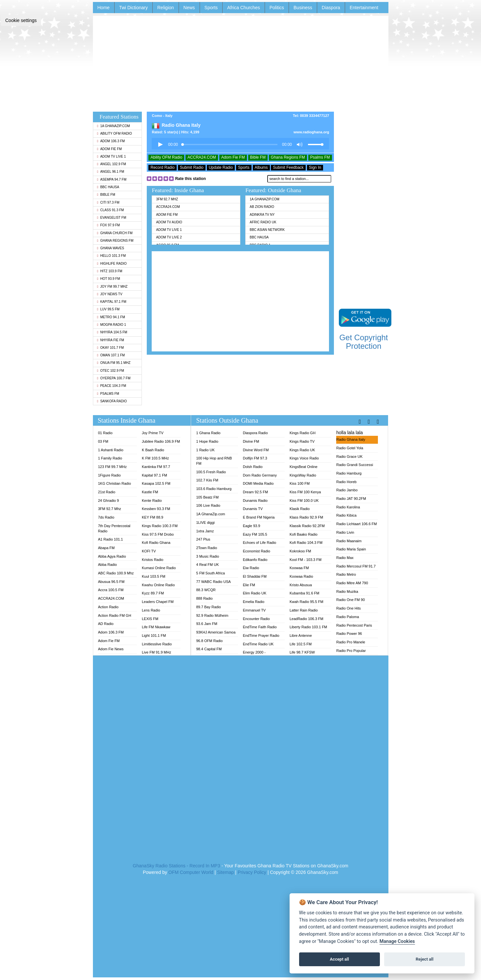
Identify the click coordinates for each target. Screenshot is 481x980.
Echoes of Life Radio (260, 543)
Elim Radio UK (255, 593)
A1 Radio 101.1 (111, 539)
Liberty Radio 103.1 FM (308, 627)
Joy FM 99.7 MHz (112, 287)
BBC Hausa (108, 187)
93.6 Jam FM (207, 624)
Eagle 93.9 (252, 526)
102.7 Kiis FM (207, 480)
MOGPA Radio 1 (112, 325)
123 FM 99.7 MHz (112, 467)
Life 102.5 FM (301, 644)
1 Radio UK (205, 450)
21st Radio (107, 492)
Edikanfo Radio (255, 560)
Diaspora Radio (255, 433)
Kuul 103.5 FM (154, 576)
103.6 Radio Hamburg (214, 489)
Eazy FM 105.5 (255, 534)
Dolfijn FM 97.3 (255, 458)
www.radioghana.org (311, 132)
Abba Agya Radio (112, 556)
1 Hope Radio (207, 441)
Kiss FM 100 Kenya (305, 492)
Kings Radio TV (302, 441)
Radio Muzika (347, 591)
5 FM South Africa (210, 573)
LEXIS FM (150, 619)
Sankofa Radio (112, 401)
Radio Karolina (348, 507)
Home (104, 8)
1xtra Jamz (205, 531)
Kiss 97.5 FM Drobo (158, 534)
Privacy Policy (252, 872)
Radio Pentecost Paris (354, 625)
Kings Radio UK (302, 450)
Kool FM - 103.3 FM (306, 560)
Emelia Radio (254, 602)
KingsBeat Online (304, 467)
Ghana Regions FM (115, 241)
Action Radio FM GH (115, 615)
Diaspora (331, 8)
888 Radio (204, 598)
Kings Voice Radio (304, 458)
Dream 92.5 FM (255, 492)
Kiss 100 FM (300, 483)
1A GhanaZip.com (114, 126)
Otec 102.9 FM (111, 371)
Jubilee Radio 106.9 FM (161, 441)
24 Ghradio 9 (109, 501)
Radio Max (345, 558)
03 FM (103, 441)
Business (303, 8)
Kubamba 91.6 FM (305, 593)
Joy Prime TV (153, 433)
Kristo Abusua (301, 585)
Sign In (315, 167)
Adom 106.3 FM (111, 141)
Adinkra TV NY (262, 215)
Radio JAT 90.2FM (351, 499)
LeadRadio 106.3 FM (306, 619)
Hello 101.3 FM (111, 256)
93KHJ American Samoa (216, 632)
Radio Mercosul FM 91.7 (356, 566)
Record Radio (162, 167)
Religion (166, 8)
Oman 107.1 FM (111, 355)
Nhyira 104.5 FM (112, 332)
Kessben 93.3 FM (156, 509)
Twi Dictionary (133, 8)
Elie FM (249, 585)
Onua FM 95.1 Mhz (114, 363)
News (189, 8)
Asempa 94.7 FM (112, 179)
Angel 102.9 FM (112, 164)
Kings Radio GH (303, 433)
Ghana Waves (111, 248)
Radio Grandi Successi (355, 465)
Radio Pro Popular (351, 651)
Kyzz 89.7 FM (153, 593)
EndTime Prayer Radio (261, 635)
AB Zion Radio (262, 207)
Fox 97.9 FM (109, 225)
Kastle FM (150, 492)
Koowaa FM (299, 568)
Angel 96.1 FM (111, 172)
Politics (277, 8)
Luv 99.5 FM (109, 309)
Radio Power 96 (349, 634)
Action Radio (108, 607)
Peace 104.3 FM (112, 386)
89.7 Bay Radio (208, 607)
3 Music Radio (208, 556)
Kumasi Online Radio (159, 568)
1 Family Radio (110, 458)
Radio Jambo (347, 490)
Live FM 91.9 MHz (156, 652)
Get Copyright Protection (363, 342)
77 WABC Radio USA (213, 582)
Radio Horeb (346, 482)
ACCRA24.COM (202, 157)
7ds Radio (106, 517)
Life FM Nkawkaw (156, 627)
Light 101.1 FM (154, 635)
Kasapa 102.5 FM (156, 483)
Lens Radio (151, 610)
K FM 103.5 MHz (155, 458)
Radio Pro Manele (351, 642)
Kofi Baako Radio (304, 534)
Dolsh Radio (253, 467)
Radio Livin (345, 532)
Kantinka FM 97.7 (156, 467)
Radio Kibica (346, 515)
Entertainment (364, 8)
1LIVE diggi (205, 523)
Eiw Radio (251, 568)
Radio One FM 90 (350, 600)
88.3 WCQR (206, 590)
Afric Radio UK (263, 222)
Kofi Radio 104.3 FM (306, 543)
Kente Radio (152, 501)
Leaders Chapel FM (158, 602)
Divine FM (251, 441)
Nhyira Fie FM (111, 340)
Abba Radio (108, 565)
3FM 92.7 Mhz (167, 199)
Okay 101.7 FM (111, 348)
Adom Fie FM (109, 149)
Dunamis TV (253, 509)
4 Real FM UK (207, 565)
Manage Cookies (397, 941)
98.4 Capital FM (209, 649)
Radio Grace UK (349, 457)
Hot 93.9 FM (109, 279)
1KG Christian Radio (115, 483)
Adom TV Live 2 (169, 237)
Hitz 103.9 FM (110, 271)
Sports (211, 8)
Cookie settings (21, 20)
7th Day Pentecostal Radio (114, 528)
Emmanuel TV (254, 610)
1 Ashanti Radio (111, 450)
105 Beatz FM (207, 497)
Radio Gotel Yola (350, 448)
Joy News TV (110, 294)
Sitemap (225, 872)
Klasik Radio (300, 509)
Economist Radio (257, 551)
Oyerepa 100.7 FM (114, 378)
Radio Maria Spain (351, 549)
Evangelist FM (112, 218)
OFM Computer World (191, 872)
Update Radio (221, 167)
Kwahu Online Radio (158, 585)
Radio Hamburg (349, 473)
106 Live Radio (208, 505)
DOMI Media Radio (258, 483)
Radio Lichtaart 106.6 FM (357, 524)
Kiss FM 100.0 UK (304, 501)
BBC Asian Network (267, 230)
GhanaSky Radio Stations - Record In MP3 (176, 866)
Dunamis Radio (255, 501)
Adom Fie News (111, 649)
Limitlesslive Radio (157, 644)
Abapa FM (107, 548)
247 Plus (203, 539)
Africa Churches (244, 8)
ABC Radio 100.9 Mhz (116, 573)
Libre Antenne (301, 635)
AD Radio (106, 624)
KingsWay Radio (303, 475)
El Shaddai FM (255, 576)
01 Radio (105, 433)
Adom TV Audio (169, 222)
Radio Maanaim (349, 541)
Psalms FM (108, 394)
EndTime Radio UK (258, 644)
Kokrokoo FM (300, 551)
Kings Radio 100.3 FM (160, 526)
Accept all (339, 959)
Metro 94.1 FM (111, 317)
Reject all (425, 959)
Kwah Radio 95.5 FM (306, 602)
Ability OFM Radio (115, 134)
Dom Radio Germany (260, 475)
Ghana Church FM (115, 233)
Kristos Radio (153, 560)
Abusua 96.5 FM (111, 582)
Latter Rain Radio (304, 610)
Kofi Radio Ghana (156, 543)
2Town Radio (207, 548)
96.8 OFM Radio (209, 641)
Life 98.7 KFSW (302, 652)
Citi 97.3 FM (108, 202)
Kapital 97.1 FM (112, 302)
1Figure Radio (109, 475)
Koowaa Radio (301, 576)
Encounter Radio (256, 619)
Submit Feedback (288, 167)
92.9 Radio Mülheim (212, 615)
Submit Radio (192, 167)
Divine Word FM (256, 450)
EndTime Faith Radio (260, 627)
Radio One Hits (349, 608)
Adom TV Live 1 (112, 156)
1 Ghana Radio (208, 433)
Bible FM (106, 195)
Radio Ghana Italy (351, 439)
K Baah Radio (153, 450)
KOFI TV (149, 551)
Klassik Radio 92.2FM (307, 526)
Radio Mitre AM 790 (352, 583)
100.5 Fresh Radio (211, 472)
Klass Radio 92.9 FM (306, 517)
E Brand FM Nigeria (259, 517)
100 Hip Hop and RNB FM (214, 461)
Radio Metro (346, 574)
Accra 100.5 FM (111, 590)
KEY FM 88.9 (153, 517)
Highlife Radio (112, 264)
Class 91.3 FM (111, 210)
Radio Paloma (348, 617)
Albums (261, 167)
